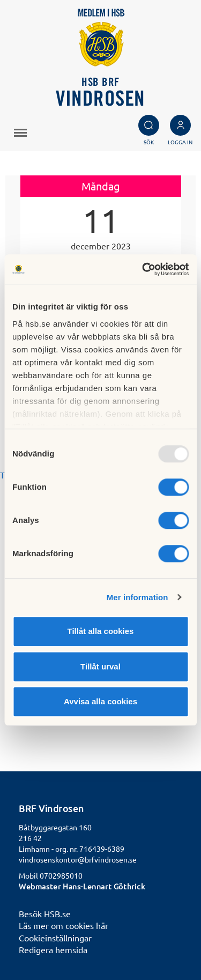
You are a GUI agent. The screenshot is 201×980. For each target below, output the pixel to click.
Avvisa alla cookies (100, 701)
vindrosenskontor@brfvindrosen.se (78, 859)
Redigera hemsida (53, 949)
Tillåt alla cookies (101, 631)
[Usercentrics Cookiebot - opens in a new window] (143, 269)
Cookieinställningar (55, 938)
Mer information (137, 597)
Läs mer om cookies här (64, 925)
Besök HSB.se (45, 913)
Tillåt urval (100, 666)
